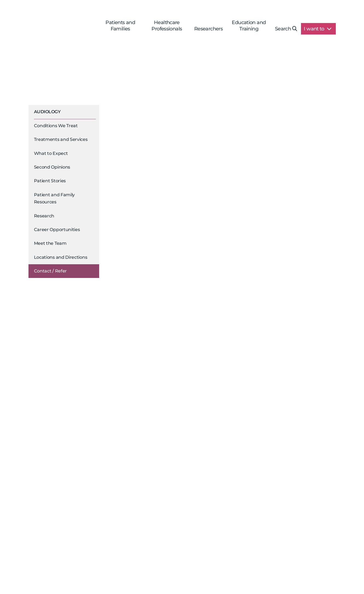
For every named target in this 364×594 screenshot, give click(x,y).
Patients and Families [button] (120, 26)
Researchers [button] (208, 29)
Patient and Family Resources (55, 198)
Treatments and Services (61, 139)
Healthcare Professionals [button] (167, 26)
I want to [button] (318, 29)
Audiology (47, 112)
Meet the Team (50, 243)
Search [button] (286, 29)
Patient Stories (50, 181)
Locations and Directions (61, 257)
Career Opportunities (57, 230)
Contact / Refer (51, 271)
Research (44, 216)
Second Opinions (52, 167)
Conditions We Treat (56, 126)
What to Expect (51, 153)
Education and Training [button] (249, 26)
